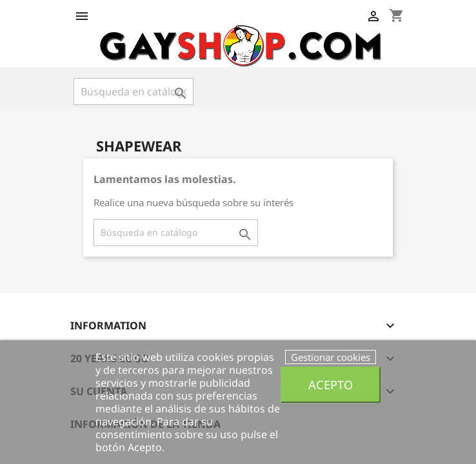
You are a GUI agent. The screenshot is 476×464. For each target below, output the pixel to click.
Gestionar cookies (331, 357)
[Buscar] (134, 92)
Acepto (331, 384)
